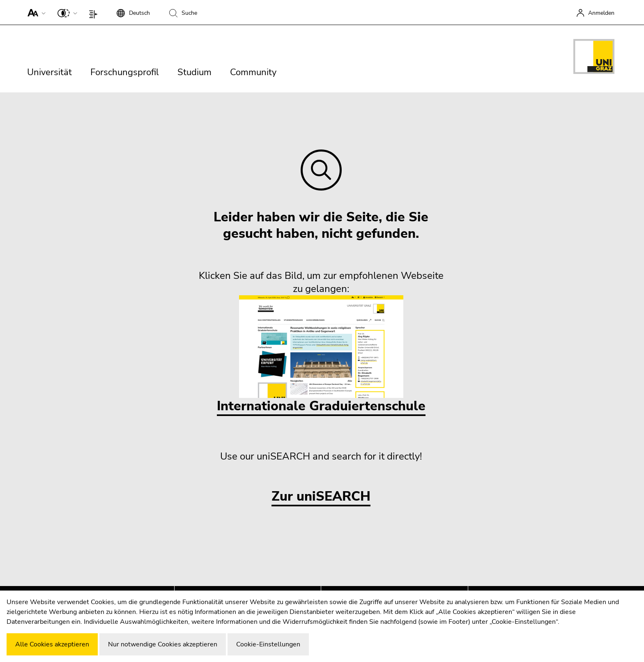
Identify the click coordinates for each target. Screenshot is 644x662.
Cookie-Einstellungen (268, 644)
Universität (49, 72)
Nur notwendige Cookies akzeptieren (163, 644)
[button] (35, 12)
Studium (194, 72)
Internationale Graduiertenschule (321, 355)
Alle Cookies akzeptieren (52, 644)
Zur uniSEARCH (321, 497)
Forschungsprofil (125, 72)
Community (253, 72)
